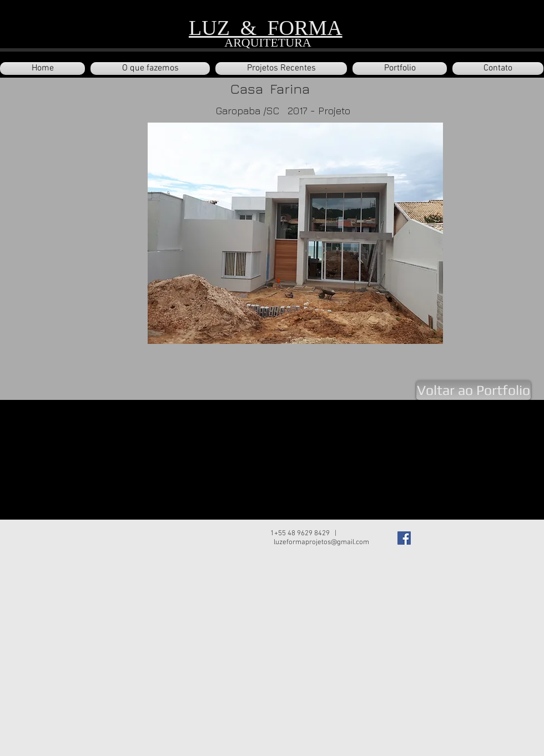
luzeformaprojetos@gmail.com (321, 542)
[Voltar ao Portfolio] (474, 390)
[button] (281, 69)
